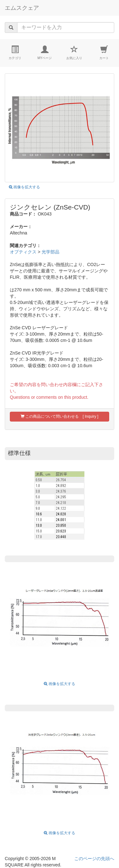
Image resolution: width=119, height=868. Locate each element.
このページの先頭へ (94, 859)
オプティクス (23, 252)
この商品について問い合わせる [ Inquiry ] (60, 416)
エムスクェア (22, 8)
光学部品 (50, 252)
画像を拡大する (24, 187)
